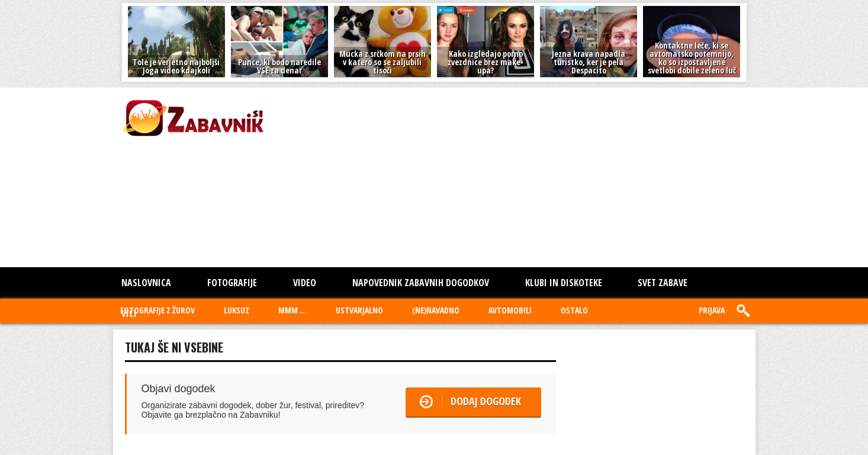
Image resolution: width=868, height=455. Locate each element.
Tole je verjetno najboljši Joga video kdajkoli (176, 66)
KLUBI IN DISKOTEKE (564, 283)
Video (305, 283)
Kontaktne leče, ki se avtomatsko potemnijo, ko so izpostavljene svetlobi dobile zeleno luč (692, 58)
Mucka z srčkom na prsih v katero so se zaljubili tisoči (382, 62)
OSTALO (574, 310)
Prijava (712, 310)
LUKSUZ (237, 310)
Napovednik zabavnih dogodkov (421, 283)
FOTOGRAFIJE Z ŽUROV (157, 310)
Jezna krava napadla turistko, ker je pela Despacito (589, 62)
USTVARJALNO (359, 310)
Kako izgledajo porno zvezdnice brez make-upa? (486, 62)
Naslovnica (146, 283)
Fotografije (232, 283)
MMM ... (292, 310)
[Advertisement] (438, 177)
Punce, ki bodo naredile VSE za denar (279, 66)
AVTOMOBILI (510, 310)
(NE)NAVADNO (436, 310)
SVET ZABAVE (663, 283)
